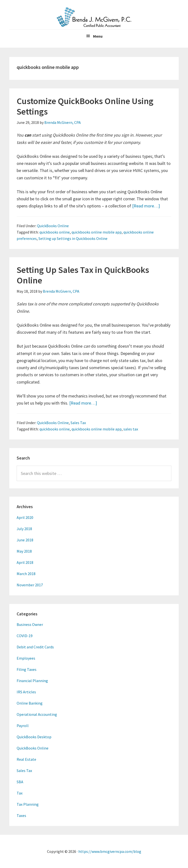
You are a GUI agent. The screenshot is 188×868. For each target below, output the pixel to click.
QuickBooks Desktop (34, 737)
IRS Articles (26, 692)
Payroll (23, 726)
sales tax (131, 429)
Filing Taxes (27, 669)
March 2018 (26, 574)
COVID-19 (25, 636)
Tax (20, 793)
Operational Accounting (37, 714)
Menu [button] (98, 36)
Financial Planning (32, 681)
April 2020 (25, 517)
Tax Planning (28, 804)
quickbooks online (55, 232)
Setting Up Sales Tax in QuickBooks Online (83, 275)
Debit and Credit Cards (35, 647)
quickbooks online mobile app (97, 232)
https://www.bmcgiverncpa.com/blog (110, 851)
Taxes (21, 815)
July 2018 (24, 529)
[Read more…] (146, 206)
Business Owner (30, 624)
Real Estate (26, 759)
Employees (26, 658)
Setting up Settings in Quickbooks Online (73, 238)
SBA (20, 782)
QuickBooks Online (53, 226)
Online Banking (30, 703)
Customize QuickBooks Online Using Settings (85, 106)
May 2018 (24, 551)
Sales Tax (78, 423)
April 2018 (25, 562)
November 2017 (30, 585)
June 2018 (25, 540)
